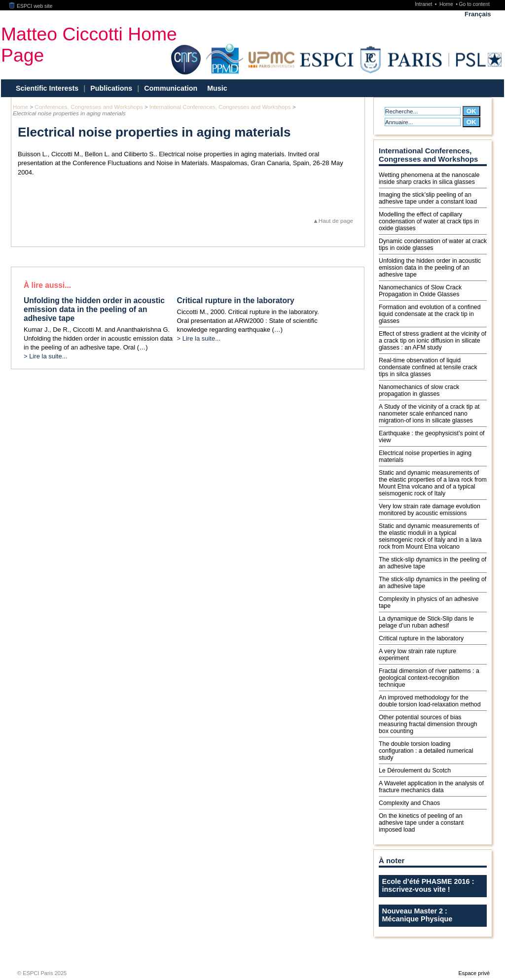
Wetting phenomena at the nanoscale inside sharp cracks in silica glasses (429, 178)
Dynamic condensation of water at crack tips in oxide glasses (433, 245)
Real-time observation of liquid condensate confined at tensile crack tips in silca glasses (428, 367)
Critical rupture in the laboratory (421, 638)
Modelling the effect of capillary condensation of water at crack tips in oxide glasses (429, 221)
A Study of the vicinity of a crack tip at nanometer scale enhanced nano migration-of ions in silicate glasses (429, 414)
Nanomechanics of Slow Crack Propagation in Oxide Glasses (420, 291)
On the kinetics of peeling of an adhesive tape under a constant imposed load (421, 823)
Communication (171, 88)
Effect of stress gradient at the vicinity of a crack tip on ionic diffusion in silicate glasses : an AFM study (433, 341)
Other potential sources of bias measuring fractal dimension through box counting (428, 724)
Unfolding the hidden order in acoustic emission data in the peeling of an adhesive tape (430, 268)
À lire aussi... (47, 285)
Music (217, 88)
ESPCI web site (31, 6)
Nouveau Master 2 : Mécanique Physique (417, 915)
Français (478, 14)
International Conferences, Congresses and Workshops (220, 107)
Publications (111, 88)
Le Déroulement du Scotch (415, 770)
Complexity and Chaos (409, 803)
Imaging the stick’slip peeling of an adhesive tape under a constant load (428, 198)
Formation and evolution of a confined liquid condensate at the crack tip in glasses (430, 314)
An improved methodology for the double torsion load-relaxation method (430, 701)
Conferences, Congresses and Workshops (89, 107)
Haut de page (336, 221)
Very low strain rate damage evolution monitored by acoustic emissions (430, 510)
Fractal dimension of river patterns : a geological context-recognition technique (429, 678)
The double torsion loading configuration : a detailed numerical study (426, 751)
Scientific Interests (47, 88)
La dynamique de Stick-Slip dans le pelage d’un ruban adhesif (426, 622)
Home (447, 4)
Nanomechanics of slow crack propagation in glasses (419, 390)
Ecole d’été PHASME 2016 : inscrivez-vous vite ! (428, 885)
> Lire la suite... (46, 356)
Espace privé (474, 973)
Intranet (424, 4)
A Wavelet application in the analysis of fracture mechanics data (431, 787)
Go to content (474, 4)
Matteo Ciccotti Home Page (89, 45)
